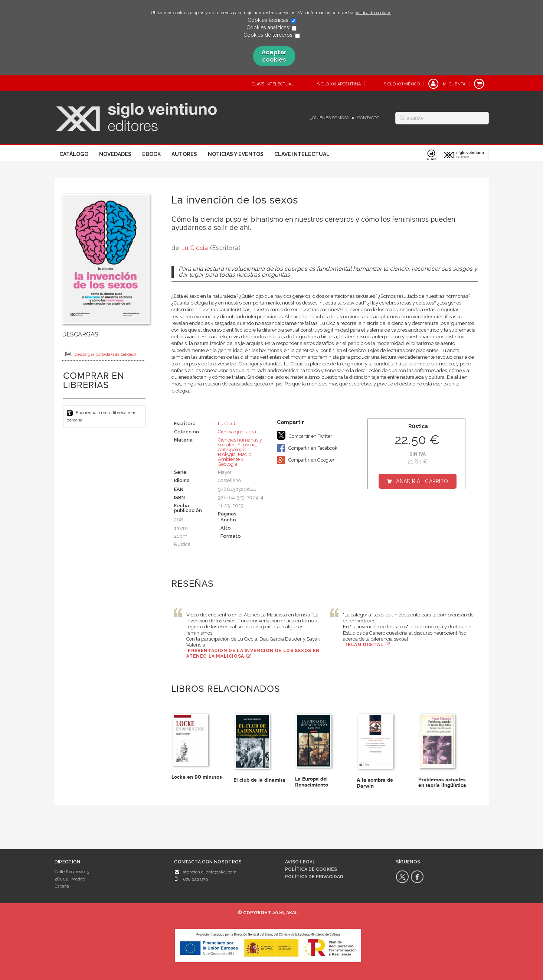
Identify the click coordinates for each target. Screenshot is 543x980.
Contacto (368, 118)
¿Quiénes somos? (329, 118)
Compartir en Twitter (305, 435)
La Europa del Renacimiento (312, 782)
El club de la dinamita (259, 780)
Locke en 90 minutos (197, 777)
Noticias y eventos (236, 154)
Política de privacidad (314, 877)
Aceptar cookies (274, 56)
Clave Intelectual (302, 154)
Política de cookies (311, 869)
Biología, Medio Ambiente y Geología (235, 459)
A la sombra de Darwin (375, 783)
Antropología (232, 450)
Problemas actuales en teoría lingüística (442, 782)
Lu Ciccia (195, 248)
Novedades (115, 154)
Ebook (151, 154)
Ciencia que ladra (237, 432)
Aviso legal (300, 862)
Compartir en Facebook (307, 448)
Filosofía (247, 445)
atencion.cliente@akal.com (210, 872)
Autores (184, 154)
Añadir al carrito (422, 481)
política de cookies (373, 13)
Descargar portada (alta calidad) (101, 354)
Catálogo (74, 154)
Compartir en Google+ (306, 460)
